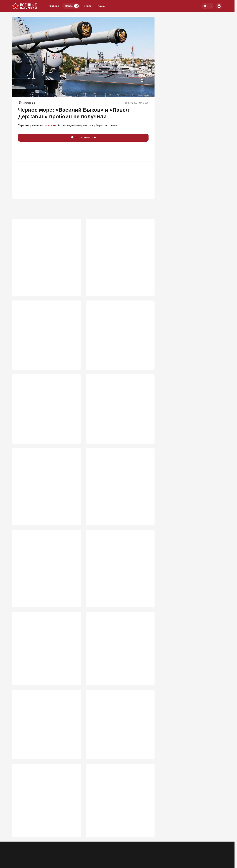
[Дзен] (197, 845)
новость (50, 125)
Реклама (17, 847)
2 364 (73, 277)
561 (147, 592)
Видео (88, 6)
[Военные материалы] (24, 6)
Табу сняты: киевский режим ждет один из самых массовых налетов (45, 486)
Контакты (30, 847)
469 (74, 672)
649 (74, 432)
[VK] (189, 845)
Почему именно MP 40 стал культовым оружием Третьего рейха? (43, 250)
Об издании (46, 847)
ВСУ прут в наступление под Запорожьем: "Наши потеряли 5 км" (119, 250)
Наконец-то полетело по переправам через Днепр (119, 725)
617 (74, 512)
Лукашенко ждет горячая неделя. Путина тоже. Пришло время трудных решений (44, 410)
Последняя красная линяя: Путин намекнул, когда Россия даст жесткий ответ (46, 645)
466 (74, 748)
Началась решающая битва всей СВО (42, 328)
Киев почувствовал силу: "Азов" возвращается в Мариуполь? (112, 330)
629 (147, 432)
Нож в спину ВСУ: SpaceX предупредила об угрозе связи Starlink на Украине (119, 486)
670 (74, 357)
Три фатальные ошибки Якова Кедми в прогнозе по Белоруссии (117, 801)
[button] (22, 152)
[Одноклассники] (180, 845)
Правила (61, 847)
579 (147, 512)
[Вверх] (216, 845)
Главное (54, 6)
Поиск (101, 6)
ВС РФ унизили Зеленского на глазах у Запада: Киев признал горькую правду (43, 725)
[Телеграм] (171, 845)
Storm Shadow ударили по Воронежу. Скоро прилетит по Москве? (46, 801)
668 (147, 357)
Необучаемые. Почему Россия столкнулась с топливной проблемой (46, 566)
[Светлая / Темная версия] (208, 6)
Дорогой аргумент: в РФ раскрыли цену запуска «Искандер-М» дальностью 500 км (119, 566)
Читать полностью (83, 138)
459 (147, 827)
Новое (72, 6)
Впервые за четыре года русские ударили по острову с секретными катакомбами (119, 645)
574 (74, 592)
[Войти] (219, 6)
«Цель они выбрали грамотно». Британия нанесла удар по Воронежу (118, 410)
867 (147, 277)
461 (147, 748)
